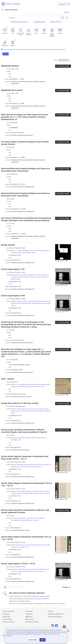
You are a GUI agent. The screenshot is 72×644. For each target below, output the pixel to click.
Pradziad (60, 33)
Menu (69, 4)
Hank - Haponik (8, 379)
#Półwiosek (15, 520)
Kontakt (51, 611)
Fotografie (44, 33)
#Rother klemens (41, 438)
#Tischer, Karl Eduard (22, 303)
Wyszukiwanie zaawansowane (19, 22)
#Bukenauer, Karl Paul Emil (37, 571)
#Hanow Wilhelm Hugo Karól (24, 387)
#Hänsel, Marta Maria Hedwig (20, 465)
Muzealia (13, 46)
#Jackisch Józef (24, 518)
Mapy (36, 33)
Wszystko (5, 33)
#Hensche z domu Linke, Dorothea (33, 251)
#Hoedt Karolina (25, 438)
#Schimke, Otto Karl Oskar (37, 465)
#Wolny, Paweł (21, 253)
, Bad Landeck (12, 90)
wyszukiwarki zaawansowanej (40, 596)
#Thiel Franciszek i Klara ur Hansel (29, 520)
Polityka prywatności (55, 617)
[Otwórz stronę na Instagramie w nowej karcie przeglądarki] (53, 626)
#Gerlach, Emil (24, 547)
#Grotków (33, 438)
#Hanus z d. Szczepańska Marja (21, 385)
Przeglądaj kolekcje (40, 22)
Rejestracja (29, 617)
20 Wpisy (66, 587)
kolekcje (28, 601)
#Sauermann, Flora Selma (19, 411)
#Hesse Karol (15, 518)
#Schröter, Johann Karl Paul (41, 493)
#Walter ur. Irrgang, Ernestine (20, 571)
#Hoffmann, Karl (44, 569)
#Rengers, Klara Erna (35, 467)
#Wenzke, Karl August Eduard (20, 467)
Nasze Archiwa (7, 619)
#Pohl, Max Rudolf (17, 569)
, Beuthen (10, 66)
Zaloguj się (63, 4)
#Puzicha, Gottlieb (28, 493)
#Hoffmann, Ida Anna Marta (31, 569)
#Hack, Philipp (34, 491)
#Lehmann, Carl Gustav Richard (40, 409)
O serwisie (6, 614)
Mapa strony (29, 619)
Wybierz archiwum (56, 22)
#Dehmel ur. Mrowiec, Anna (28, 545)
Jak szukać (61, 604)
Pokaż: (56, 60)
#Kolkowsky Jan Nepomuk (37, 518)
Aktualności (6, 617)
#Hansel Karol (15, 438)
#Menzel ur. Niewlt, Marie (43, 545)
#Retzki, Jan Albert (17, 251)
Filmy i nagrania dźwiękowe (52, 35)
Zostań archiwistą (8, 611)
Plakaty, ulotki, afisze (21, 34)
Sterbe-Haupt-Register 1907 (13, 269)
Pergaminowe (5, 46)
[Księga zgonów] (8, 245)
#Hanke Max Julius (39, 387)
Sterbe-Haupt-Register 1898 (13, 296)
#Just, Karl (48, 465)
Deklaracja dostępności (56, 614)
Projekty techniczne (29, 34)
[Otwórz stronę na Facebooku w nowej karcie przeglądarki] (57, 626)
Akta (13, 33)
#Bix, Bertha (32, 303)
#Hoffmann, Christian (35, 275)
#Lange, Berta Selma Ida (36, 277)
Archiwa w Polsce (8, 622)
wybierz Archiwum (43, 599)
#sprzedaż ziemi (16, 440)
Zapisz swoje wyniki (9, 50)
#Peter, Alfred (15, 545)
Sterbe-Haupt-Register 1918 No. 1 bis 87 (18, 564)
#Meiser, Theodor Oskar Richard (21, 409)
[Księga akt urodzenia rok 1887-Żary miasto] (20, 403)
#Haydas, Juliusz (31, 253)
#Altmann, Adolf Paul (33, 411)
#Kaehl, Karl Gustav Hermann (20, 275)
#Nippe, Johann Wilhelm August (21, 491)
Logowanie (29, 614)
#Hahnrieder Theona (36, 385)
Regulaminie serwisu (33, 632)
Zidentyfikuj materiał (32, 622)
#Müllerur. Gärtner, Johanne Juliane (22, 301)
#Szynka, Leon (16, 547)
